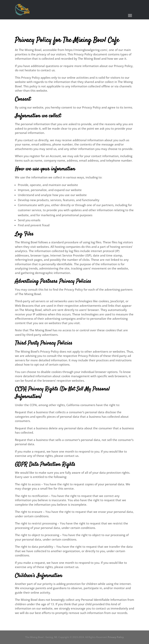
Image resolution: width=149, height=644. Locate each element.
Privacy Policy (116, 637)
